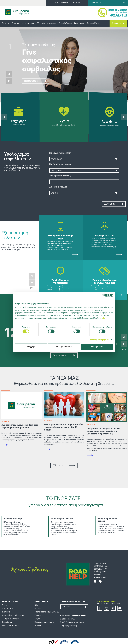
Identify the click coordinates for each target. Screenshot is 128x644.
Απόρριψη (31, 347)
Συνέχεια (114, 204)
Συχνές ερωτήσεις (68, 626)
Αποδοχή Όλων (97, 347)
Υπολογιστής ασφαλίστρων (47, 612)
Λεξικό (37, 619)
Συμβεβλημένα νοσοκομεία (60, 282)
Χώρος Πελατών (68, 619)
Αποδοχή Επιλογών (64, 347)
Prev (32, 276)
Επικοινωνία (79, 23)
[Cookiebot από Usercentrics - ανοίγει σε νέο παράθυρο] (103, 296)
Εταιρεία (6, 23)
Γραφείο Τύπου (65, 23)
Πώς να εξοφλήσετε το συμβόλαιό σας (104, 282)
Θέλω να (117, 23)
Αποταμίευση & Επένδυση (14, 615)
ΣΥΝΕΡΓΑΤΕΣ (75, 3)
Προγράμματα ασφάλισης (23, 23)
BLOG (57, 3)
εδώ (104, 318)
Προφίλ (38, 608)
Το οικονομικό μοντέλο (62, 519)
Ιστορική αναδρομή (13, 519)
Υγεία (5, 605)
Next (32, 283)
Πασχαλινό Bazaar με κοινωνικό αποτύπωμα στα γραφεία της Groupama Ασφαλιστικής (103, 431)
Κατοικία (6, 612)
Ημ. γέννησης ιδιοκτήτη (60, 153)
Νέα (36, 605)
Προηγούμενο (9, 74)
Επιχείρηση (7, 622)
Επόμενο (9, 81)
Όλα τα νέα (64, 465)
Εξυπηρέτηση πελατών (47, 23)
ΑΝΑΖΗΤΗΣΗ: (96, 3)
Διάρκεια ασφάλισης (59, 187)
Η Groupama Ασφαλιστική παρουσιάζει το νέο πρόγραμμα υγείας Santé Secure (64, 427)
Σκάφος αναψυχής (11, 619)
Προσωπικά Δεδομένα (44, 622)
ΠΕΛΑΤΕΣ (65, 3)
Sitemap (38, 625)
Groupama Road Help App (60, 237)
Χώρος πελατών (104, 236)
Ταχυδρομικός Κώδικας (60, 176)
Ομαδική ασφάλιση (11, 625)
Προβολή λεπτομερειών (99, 340)
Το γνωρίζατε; (93, 23)
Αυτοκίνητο (8, 608)
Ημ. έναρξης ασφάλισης (61, 164)
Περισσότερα (35, 81)
